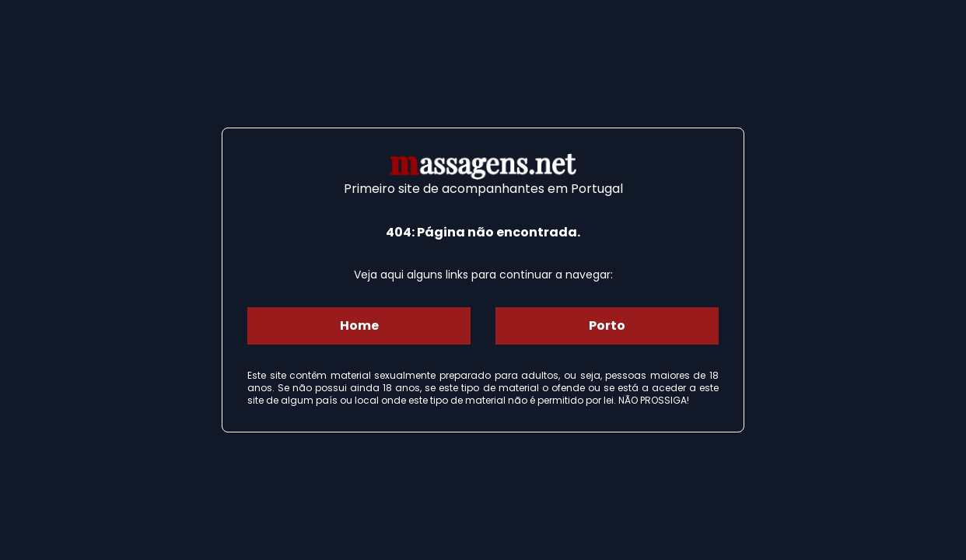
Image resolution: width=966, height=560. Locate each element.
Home (359, 325)
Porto (607, 325)
